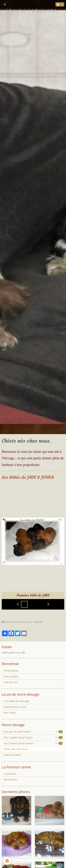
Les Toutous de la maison (33, 743)
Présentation (11, 671)
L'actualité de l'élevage (16, 701)
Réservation (10, 779)
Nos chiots (10, 713)
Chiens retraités (12, 755)
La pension (10, 774)
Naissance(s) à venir (15, 707)
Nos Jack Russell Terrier (33, 732)
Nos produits (11, 676)
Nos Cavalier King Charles (33, 737)
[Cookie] (7, 861)
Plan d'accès (11, 682)
